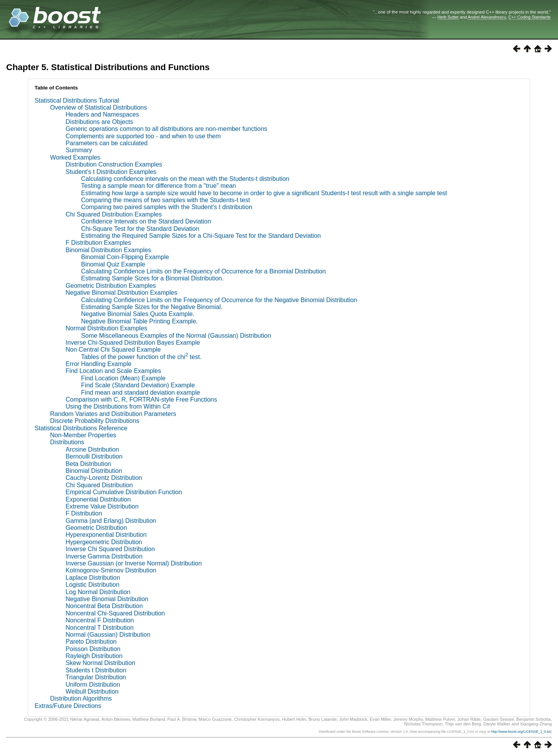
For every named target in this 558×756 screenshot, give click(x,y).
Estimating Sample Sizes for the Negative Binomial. (152, 307)
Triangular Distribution (96, 677)
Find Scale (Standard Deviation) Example (138, 385)
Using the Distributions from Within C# (118, 406)
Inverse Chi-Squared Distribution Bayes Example (133, 343)
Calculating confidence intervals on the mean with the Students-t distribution (185, 179)
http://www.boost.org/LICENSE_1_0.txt (521, 732)
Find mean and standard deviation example (140, 393)
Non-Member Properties (83, 435)
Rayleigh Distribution (94, 656)
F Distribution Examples (98, 243)
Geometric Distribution (96, 528)
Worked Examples (75, 157)
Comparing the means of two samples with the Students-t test (165, 200)
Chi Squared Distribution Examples (114, 214)
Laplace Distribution (93, 578)
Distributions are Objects (99, 122)
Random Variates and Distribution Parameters (113, 414)
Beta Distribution (88, 464)
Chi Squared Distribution (99, 485)
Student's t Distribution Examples (111, 172)
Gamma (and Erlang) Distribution (111, 521)
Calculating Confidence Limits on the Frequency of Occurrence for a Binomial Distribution (203, 271)
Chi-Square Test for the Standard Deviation (140, 229)
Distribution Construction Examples (114, 164)
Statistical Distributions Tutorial (77, 101)
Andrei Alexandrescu (487, 17)
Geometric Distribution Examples (111, 286)
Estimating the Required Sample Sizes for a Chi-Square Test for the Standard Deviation (201, 236)
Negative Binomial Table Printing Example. (139, 321)
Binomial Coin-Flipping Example (125, 257)
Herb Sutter (448, 17)
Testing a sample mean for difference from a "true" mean (158, 186)
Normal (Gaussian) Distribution (108, 635)
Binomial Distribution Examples (108, 250)
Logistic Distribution (92, 585)
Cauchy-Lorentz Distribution (104, 478)
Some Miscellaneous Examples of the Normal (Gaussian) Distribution (176, 336)
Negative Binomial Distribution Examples (121, 293)
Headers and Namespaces (102, 114)
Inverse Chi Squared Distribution (110, 549)
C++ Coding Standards (530, 17)
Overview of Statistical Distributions (98, 107)
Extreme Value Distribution (102, 506)
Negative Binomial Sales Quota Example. (138, 314)
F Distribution (84, 513)
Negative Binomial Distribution (107, 599)
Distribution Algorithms (81, 698)
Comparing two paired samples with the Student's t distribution (167, 207)
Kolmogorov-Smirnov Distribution (111, 570)
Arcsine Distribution (92, 449)
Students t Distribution (96, 670)
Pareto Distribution (91, 642)
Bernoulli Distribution (94, 456)
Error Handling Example (98, 364)
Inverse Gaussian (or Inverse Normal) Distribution (133, 563)
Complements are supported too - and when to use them (143, 136)
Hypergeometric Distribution (104, 542)
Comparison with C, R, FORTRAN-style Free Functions (141, 399)
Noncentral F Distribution (100, 620)
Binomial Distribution (94, 471)
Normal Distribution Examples (106, 328)
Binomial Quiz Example (113, 264)
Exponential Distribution (98, 499)
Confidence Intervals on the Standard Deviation (146, 221)
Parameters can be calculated (107, 143)
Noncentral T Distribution (100, 628)
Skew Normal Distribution (100, 663)
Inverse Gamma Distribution (104, 556)
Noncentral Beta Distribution (104, 606)
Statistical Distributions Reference (81, 428)
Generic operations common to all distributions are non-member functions (166, 129)
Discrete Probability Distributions (95, 421)
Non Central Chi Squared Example (113, 350)
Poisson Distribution (93, 649)
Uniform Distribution (93, 685)
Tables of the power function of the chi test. (141, 357)
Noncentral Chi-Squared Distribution (115, 613)
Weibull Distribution (92, 692)
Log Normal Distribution (98, 592)
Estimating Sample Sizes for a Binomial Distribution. (152, 278)
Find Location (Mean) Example (123, 378)
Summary (79, 150)
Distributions (67, 442)
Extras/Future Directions (68, 706)
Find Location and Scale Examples (113, 371)
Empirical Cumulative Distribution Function (124, 492)
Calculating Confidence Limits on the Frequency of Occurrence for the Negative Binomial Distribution (219, 300)
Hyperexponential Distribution (106, 535)
